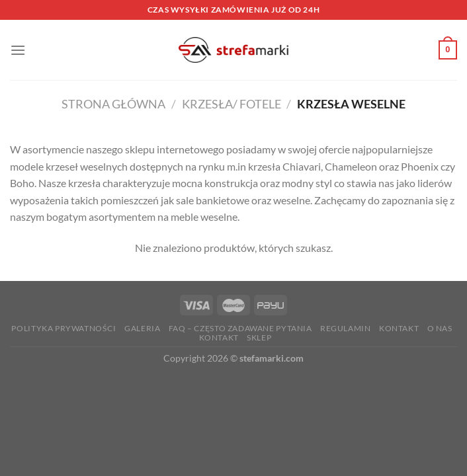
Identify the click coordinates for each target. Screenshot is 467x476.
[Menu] (18, 50)
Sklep (259, 337)
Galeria (142, 328)
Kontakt (399, 328)
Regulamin (346, 328)
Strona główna (113, 104)
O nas (440, 328)
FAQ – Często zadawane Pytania (240, 328)
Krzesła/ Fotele (232, 104)
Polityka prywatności (64, 328)
